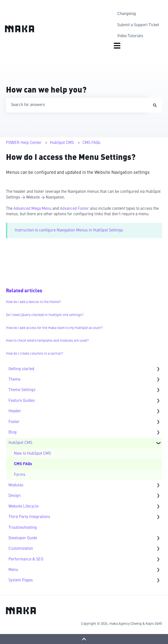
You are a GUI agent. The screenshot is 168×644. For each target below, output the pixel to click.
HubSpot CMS (62, 143)
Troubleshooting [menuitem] (23, 528)
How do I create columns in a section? (35, 354)
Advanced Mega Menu (32, 209)
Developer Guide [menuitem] (23, 538)
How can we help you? (46, 91)
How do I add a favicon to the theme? (33, 302)
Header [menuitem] (15, 411)
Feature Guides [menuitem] (22, 401)
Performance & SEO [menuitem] (26, 559)
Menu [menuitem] (13, 570)
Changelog (127, 14)
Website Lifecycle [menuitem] (23, 507)
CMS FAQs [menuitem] (23, 464)
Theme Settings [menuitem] (22, 390)
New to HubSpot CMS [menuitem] (32, 454)
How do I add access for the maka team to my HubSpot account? (54, 328)
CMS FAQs (91, 143)
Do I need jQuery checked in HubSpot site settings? (45, 315)
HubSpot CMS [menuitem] (20, 443)
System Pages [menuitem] (21, 580)
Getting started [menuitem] (21, 369)
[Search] (155, 105)
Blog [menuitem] (13, 432)
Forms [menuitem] (20, 475)
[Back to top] (84, 639)
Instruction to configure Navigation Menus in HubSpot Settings (69, 230)
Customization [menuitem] (21, 549)
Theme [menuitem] (14, 380)
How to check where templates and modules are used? (47, 341)
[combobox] (77, 105)
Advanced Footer (75, 209)
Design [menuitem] (15, 496)
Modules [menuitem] (16, 485)
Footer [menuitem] (14, 422)
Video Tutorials (130, 36)
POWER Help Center (24, 143)
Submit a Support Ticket (138, 25)
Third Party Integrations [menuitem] (29, 517)
